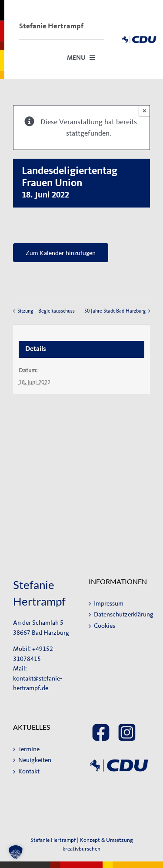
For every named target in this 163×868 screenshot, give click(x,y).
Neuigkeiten (35, 760)
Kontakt (29, 771)
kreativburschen (81, 849)
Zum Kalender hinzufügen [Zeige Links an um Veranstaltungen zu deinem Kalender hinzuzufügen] (61, 253)
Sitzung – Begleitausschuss (46, 311)
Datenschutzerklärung (120, 614)
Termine (29, 749)
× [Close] (145, 111)
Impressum (109, 604)
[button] (16, 852)
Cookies (105, 626)
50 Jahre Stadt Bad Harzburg (115, 311)
